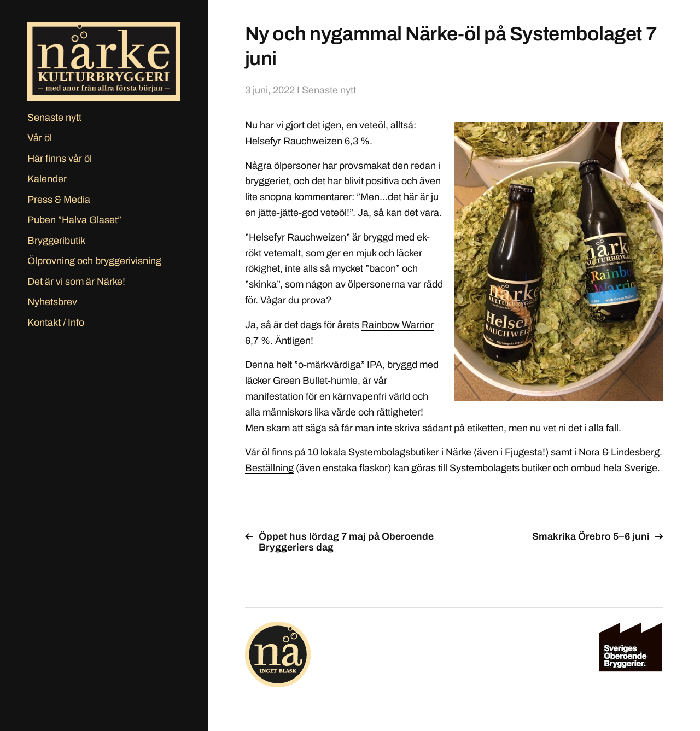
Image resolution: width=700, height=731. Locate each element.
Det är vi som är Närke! (76, 282)
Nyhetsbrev (52, 302)
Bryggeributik (56, 241)
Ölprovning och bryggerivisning (94, 261)
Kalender (47, 179)
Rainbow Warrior (398, 325)
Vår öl (40, 138)
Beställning (269, 468)
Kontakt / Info (56, 323)
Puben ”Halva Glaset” (74, 220)
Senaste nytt (54, 118)
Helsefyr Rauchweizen (294, 141)
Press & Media (59, 200)
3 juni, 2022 (270, 90)
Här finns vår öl (60, 159)
